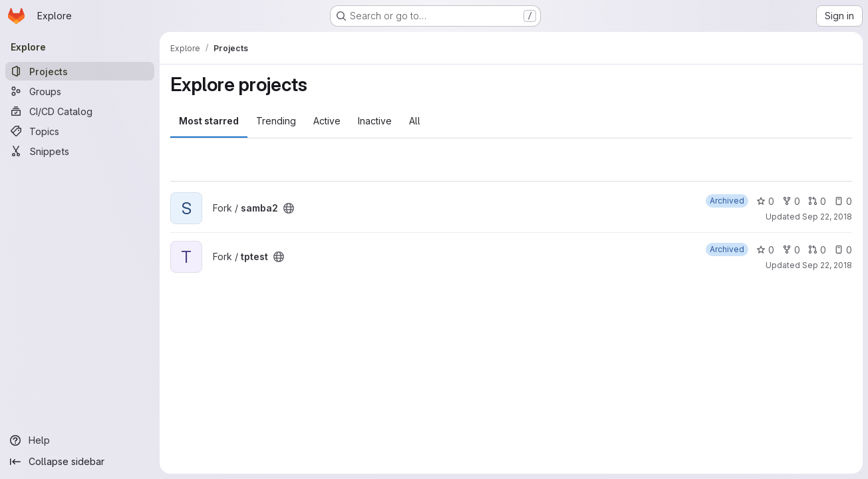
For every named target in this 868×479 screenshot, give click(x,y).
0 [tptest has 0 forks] (791, 250)
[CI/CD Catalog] (80, 111)
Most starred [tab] (209, 121)
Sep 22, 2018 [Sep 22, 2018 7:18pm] (827, 217)
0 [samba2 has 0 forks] (791, 201)
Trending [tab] (276, 121)
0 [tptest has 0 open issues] (843, 250)
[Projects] (80, 71)
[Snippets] (80, 151)
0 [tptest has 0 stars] (765, 250)
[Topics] (80, 131)
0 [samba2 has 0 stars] (765, 201)
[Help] (80, 440)
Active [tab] (327, 121)
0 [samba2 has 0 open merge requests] (817, 201)
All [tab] (415, 121)
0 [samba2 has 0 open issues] (843, 201)
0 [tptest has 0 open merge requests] (817, 250)
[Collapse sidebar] (80, 462)
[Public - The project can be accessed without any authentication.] (289, 208)
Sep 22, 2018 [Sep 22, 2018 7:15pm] (827, 265)
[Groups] (80, 91)
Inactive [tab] (375, 121)
